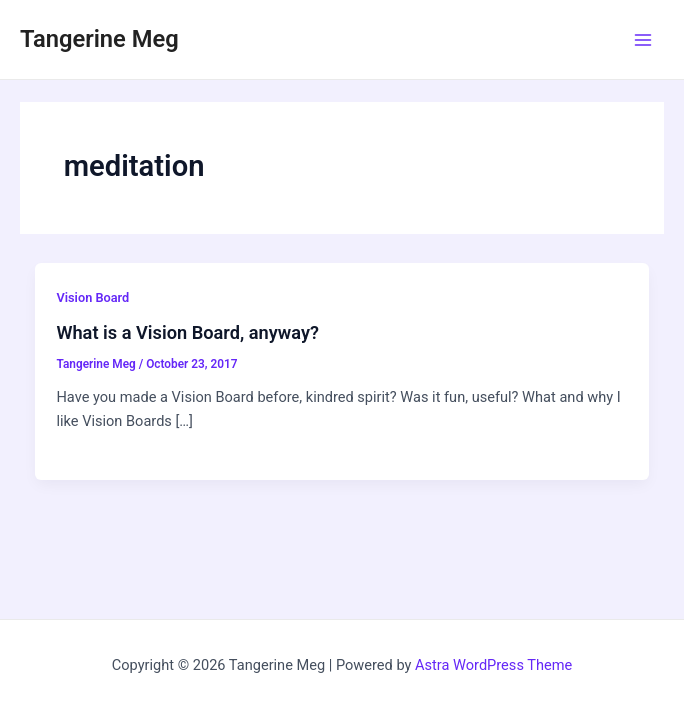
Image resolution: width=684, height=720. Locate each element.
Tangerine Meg (99, 39)
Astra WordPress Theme (493, 665)
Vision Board (92, 297)
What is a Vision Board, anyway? (187, 332)
